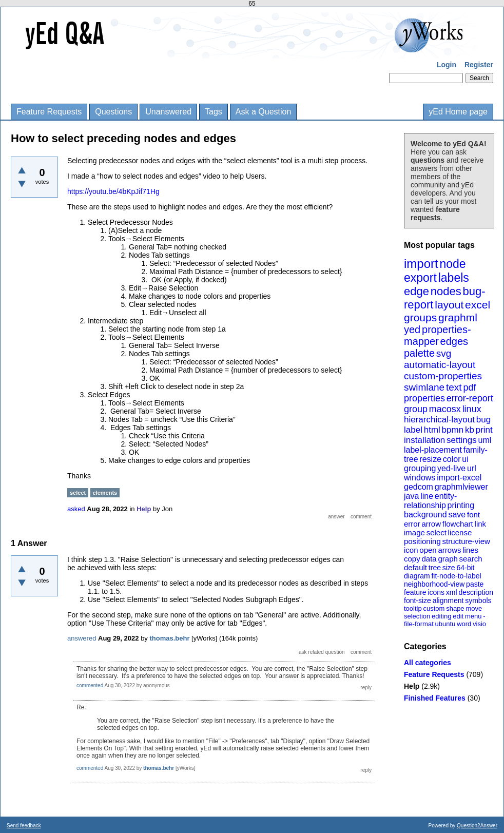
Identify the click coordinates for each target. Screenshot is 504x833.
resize (430, 459)
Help (412, 686)
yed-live (451, 468)
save (457, 515)
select (437, 532)
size (449, 568)
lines (470, 550)
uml (484, 440)
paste (475, 584)
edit (458, 616)
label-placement (433, 450)
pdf (469, 388)
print (484, 430)
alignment (448, 600)
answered (82, 638)
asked (76, 509)
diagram (417, 576)
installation (424, 440)
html (432, 430)
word (464, 624)
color (452, 459)
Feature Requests (49, 112)
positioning (422, 541)
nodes (446, 291)
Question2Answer (477, 826)
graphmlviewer (461, 487)
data (429, 559)
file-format (419, 624)
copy (412, 559)
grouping (420, 468)
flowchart (458, 524)
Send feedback (24, 826)
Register (479, 65)
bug (483, 420)
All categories (428, 663)
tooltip (413, 608)
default (415, 567)
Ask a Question (264, 112)
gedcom (419, 487)
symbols (478, 600)
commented (90, 685)
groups (420, 317)
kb (470, 430)
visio (479, 624)
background (425, 515)
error (412, 524)
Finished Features (435, 698)
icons (436, 592)
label (413, 430)
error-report (470, 398)
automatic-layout (440, 365)
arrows (449, 550)
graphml (458, 317)
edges (454, 341)
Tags (214, 112)
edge (416, 291)
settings (462, 440)
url (472, 468)
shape (455, 608)
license (460, 532)
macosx (445, 409)
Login (447, 65)
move (474, 608)
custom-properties (443, 376)
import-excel (459, 478)
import (421, 264)
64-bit (465, 568)
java (411, 496)
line (427, 496)
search (471, 559)
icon (411, 550)
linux (472, 409)
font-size (418, 600)
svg (444, 353)
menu (473, 616)
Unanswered (168, 112)
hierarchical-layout (439, 420)
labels (454, 278)
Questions (113, 112)
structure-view (466, 541)
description (476, 592)
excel (478, 305)
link (481, 524)
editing (441, 616)
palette (419, 353)
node (452, 264)
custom (434, 608)
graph (448, 559)
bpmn (453, 430)
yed (412, 330)
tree (435, 568)
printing (461, 505)
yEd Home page (458, 112)
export (420, 278)
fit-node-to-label (456, 576)
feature (415, 592)
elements (105, 493)
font (473, 515)
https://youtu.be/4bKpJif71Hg (113, 191)
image (414, 532)
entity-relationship (430, 501)
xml (452, 592)
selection (417, 616)
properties (424, 398)
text (454, 387)
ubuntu (445, 624)
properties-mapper (438, 335)
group (416, 409)
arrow (431, 524)
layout (449, 305)
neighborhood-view (434, 584)
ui (465, 459)
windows (420, 478)
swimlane (424, 387)
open (428, 550)
